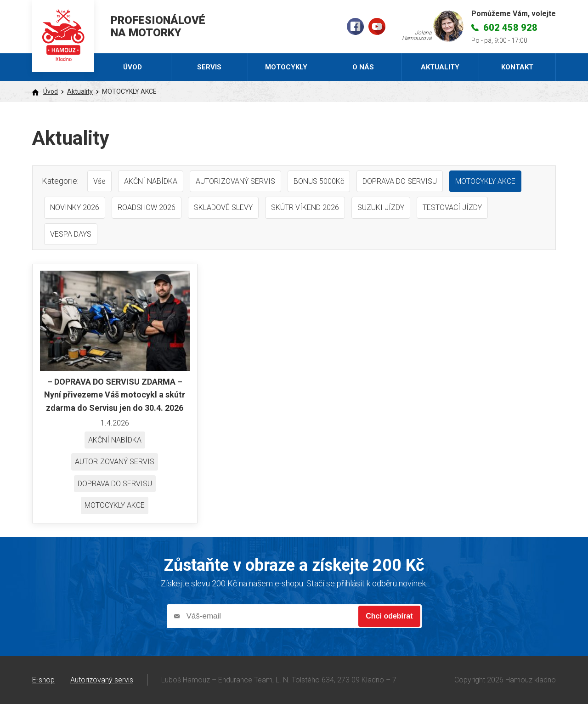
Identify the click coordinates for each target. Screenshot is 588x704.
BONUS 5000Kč (319, 181)
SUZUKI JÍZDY (381, 207)
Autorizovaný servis (102, 680)
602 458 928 (510, 28)
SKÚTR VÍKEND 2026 (305, 207)
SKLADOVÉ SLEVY (223, 207)
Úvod (133, 67)
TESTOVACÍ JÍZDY (452, 207)
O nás (363, 67)
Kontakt (517, 67)
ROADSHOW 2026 (147, 207)
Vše (99, 181)
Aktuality (440, 67)
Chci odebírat (389, 616)
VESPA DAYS (71, 234)
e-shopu (289, 583)
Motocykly (286, 67)
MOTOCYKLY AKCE (485, 181)
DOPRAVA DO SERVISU (400, 181)
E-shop (43, 680)
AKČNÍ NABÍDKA (151, 181)
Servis (209, 67)
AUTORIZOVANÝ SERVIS (235, 181)
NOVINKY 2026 (75, 207)
